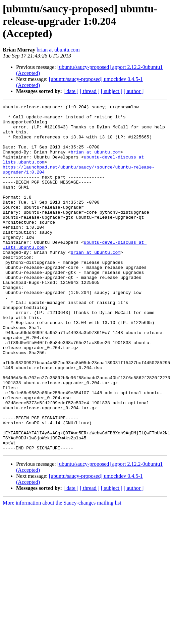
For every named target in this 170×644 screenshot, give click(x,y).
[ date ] (71, 91)
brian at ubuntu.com (58, 50)
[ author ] (134, 91)
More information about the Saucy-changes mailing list (62, 572)
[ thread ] (90, 91)
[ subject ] (112, 91)
